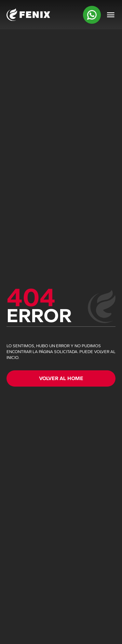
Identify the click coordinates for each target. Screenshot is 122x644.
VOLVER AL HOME (61, 378)
